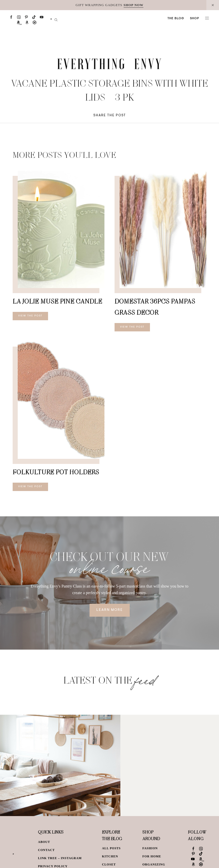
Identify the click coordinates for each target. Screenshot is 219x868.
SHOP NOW (134, 5)
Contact (46, 850)
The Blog (176, 18)
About (44, 842)
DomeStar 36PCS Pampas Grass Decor (155, 307)
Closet (109, 864)
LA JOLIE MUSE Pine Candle (57, 301)
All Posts (111, 848)
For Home (152, 856)
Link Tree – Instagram (60, 858)
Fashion (150, 848)
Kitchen (110, 856)
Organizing (154, 864)
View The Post (30, 316)
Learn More (110, 610)
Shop (194, 18)
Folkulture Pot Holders (56, 472)
